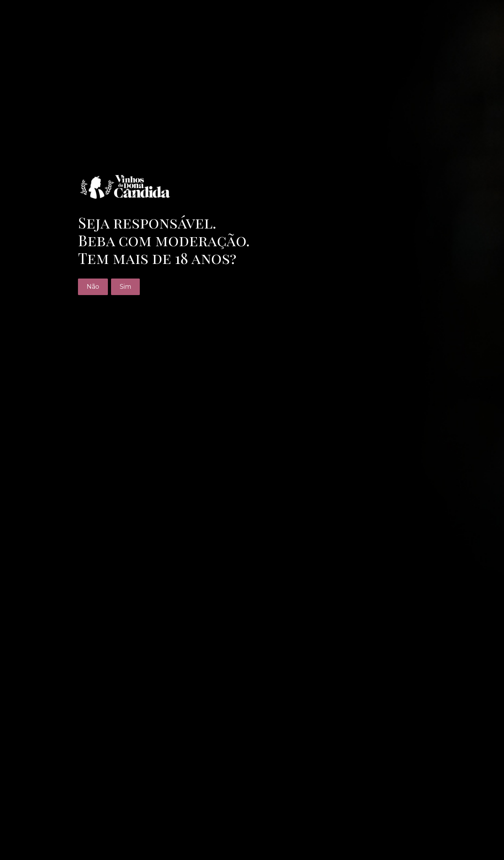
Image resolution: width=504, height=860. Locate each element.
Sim (125, 287)
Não (93, 287)
